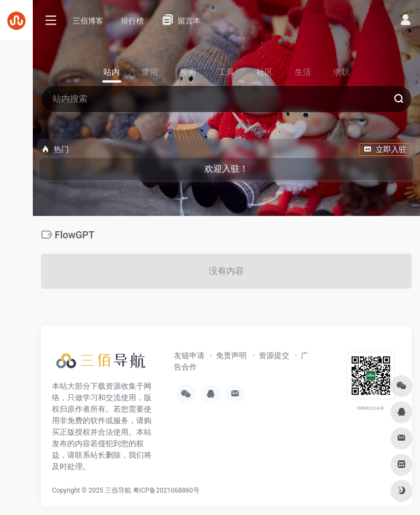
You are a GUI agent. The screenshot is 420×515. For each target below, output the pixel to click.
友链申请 (189, 355)
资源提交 (274, 355)
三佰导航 (118, 490)
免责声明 (231, 355)
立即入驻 (385, 149)
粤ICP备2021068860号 (166, 490)
